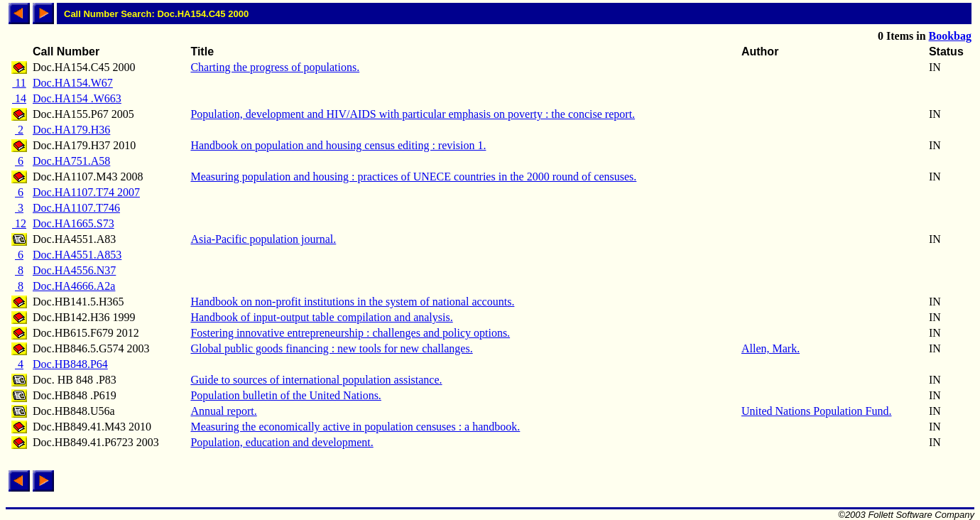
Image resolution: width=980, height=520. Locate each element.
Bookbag (950, 36)
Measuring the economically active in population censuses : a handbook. (355, 427)
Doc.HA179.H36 (71, 130)
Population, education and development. (282, 442)
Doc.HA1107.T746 (76, 208)
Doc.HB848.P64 (70, 364)
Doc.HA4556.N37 (74, 270)
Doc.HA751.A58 (71, 161)
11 (19, 83)
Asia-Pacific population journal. (263, 239)
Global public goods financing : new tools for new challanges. (331, 348)
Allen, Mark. (771, 348)
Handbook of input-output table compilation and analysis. (321, 317)
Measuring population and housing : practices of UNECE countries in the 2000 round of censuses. (413, 177)
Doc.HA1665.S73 (73, 223)
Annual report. (223, 411)
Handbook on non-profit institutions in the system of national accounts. (352, 302)
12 (19, 223)
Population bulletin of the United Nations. (285, 395)
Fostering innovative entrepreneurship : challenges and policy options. (350, 333)
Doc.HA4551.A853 (77, 255)
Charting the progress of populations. (275, 67)
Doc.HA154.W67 (73, 83)
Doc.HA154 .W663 (77, 98)
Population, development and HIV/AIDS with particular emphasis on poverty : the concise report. (413, 114)
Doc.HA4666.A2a (74, 286)
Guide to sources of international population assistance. (316, 380)
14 (19, 98)
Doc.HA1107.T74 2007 (86, 192)
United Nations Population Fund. (817, 411)
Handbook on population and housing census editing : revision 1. (338, 145)
